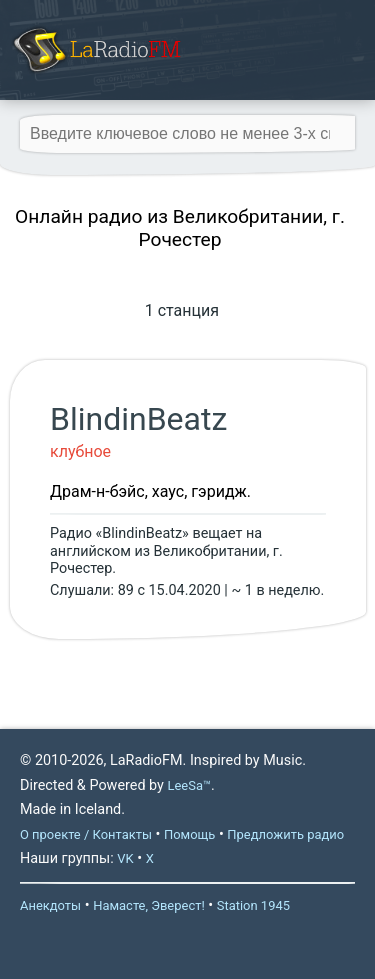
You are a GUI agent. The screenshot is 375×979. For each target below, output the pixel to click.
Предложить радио (285, 834)
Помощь (189, 834)
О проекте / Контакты (86, 834)
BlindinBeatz (138, 419)
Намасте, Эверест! (149, 905)
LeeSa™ (189, 785)
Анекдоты (50, 905)
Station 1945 (253, 905)
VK (125, 858)
